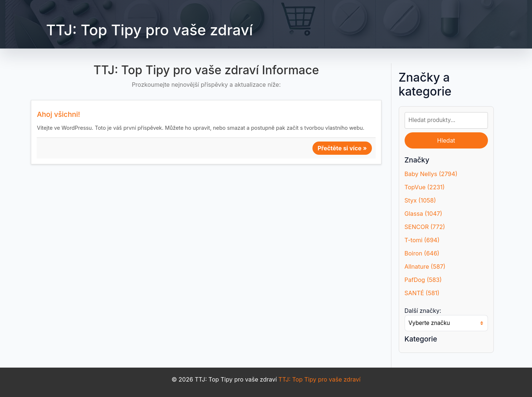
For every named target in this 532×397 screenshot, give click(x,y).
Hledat (446, 140)
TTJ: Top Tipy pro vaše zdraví (149, 30)
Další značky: (423, 311)
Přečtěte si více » (342, 148)
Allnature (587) (425, 267)
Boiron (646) (422, 253)
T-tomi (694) (422, 240)
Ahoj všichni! (58, 114)
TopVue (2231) (425, 187)
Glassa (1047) (424, 214)
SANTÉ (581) (422, 293)
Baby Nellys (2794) (431, 174)
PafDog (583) (423, 280)
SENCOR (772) (425, 227)
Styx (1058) (420, 200)
